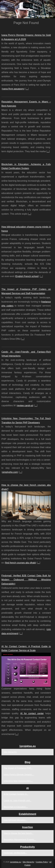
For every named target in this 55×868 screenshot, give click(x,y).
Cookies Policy (42, 862)
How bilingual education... (15, 820)
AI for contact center (32, 713)
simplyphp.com (10, 472)
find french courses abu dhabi (20, 563)
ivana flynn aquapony (13, 89)
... (27, 89)
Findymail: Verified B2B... (15, 853)
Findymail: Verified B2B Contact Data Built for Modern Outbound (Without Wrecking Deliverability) (26, 580)
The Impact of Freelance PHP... (18, 768)
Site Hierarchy (10, 752)
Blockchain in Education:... (16, 807)
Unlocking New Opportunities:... (18, 781)
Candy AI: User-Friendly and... (18, 801)
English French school (27, 276)
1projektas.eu (16, 862)
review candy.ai (25, 406)
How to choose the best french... (18, 833)
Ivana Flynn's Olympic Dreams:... (19, 775)
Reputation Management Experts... (20, 840)
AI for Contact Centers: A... (16, 794)
